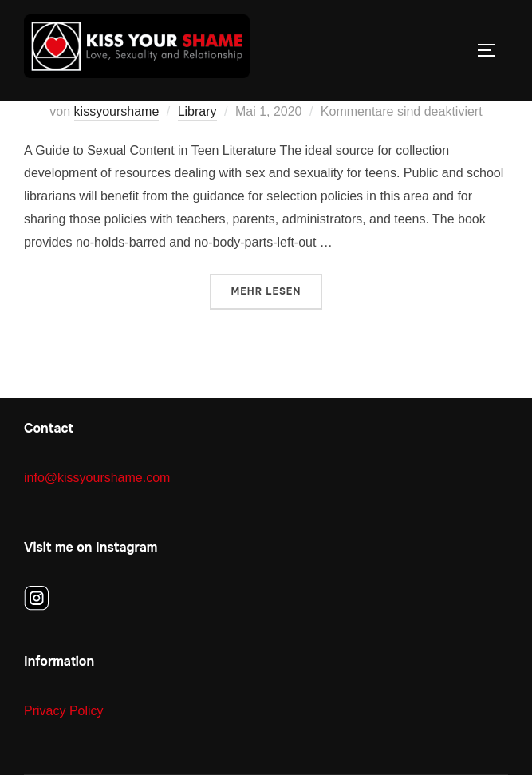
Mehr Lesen (277, 290)
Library (197, 111)
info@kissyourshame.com (97, 478)
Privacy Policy (64, 711)
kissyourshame (117, 111)
